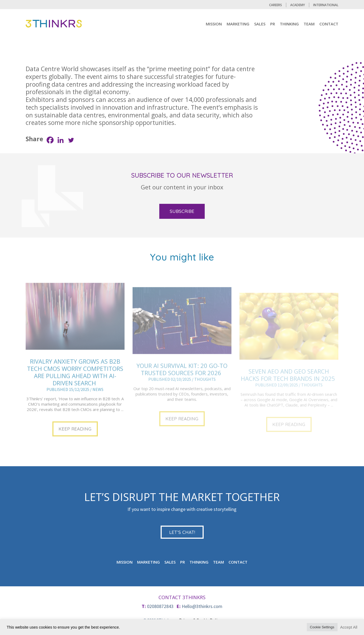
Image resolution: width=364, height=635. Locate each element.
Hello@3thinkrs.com (202, 606)
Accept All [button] (349, 627)
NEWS (98, 405)
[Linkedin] (61, 140)
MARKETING (238, 24)
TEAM (309, 24)
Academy (298, 5)
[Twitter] (71, 140)
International (326, 5)
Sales (260, 24)
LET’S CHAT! (182, 532)
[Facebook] (50, 140)
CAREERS (276, 5)
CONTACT (329, 24)
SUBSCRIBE (182, 211)
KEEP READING (75, 444)
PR (273, 24)
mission (214, 24)
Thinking (289, 24)
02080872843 (160, 606)
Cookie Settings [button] (322, 627)
